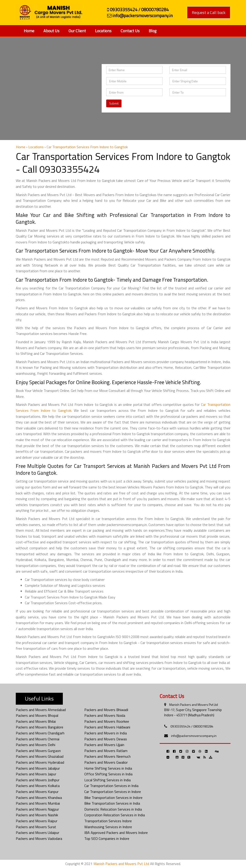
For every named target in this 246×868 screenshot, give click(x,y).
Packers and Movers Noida (105, 715)
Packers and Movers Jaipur (36, 774)
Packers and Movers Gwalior (106, 762)
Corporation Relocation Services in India (115, 815)
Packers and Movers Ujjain (104, 745)
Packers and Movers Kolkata (38, 786)
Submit (114, 103)
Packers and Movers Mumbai (38, 803)
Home (29, 31)
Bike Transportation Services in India (112, 803)
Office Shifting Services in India (108, 774)
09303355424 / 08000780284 (192, 726)
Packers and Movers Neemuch (107, 756)
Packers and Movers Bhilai (36, 721)
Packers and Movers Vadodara (39, 838)
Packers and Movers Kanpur (37, 792)
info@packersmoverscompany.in (194, 736)
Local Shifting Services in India (107, 780)
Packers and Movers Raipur (37, 821)
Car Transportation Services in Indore (113, 792)
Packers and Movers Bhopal (37, 715)
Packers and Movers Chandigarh (40, 733)
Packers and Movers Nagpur (37, 809)
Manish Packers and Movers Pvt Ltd (194, 705)
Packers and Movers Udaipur (37, 833)
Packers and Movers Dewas (106, 739)
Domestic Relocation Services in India (113, 809)
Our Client (77, 31)
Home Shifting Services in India (108, 768)
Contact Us (130, 31)
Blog (153, 31)
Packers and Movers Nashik (37, 815)
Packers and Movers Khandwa (39, 798)
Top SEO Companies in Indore (107, 838)
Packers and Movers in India (106, 733)
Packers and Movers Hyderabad (40, 762)
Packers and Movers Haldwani (107, 727)
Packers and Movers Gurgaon (38, 751)
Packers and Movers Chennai (38, 739)
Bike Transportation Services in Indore (113, 798)
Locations (103, 31)
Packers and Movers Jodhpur (38, 780)
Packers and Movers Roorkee (107, 721)
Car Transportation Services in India (111, 786)
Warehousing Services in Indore (108, 827)
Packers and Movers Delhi (36, 745)
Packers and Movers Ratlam (106, 751)
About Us (51, 31)
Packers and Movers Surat (36, 827)
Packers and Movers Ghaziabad (40, 756)
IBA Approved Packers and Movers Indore (116, 833)
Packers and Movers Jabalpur (38, 768)
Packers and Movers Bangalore (40, 727)
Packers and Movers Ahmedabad (41, 710)
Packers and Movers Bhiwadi (106, 710)
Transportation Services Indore (108, 821)
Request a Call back (209, 12)
